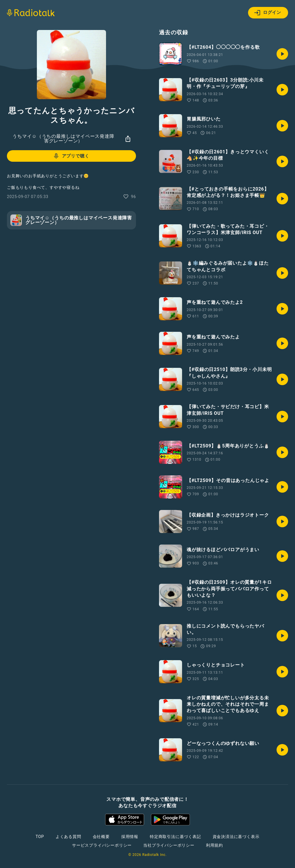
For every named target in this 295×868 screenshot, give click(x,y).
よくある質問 (68, 837)
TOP (40, 837)
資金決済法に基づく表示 (236, 837)
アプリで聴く (71, 156)
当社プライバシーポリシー (169, 845)
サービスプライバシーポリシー (102, 845)
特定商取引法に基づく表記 (175, 837)
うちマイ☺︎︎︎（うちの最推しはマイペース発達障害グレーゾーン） (63, 139)
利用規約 (214, 845)
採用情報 (130, 837)
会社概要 (101, 837)
